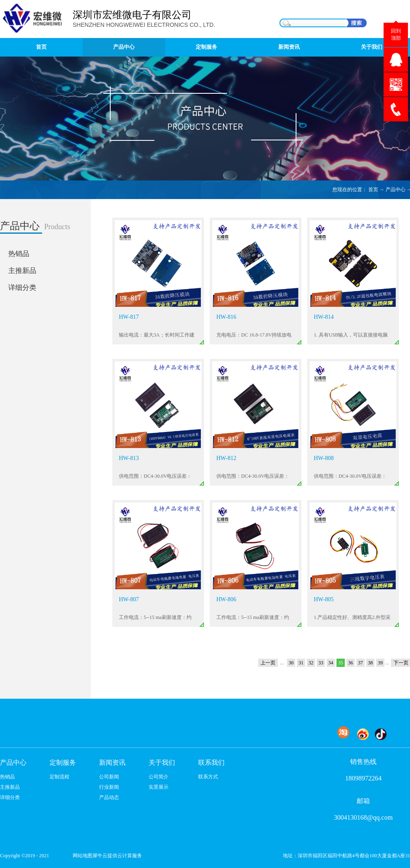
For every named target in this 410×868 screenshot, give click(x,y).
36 (351, 663)
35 (341, 663)
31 (301, 663)
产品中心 (396, 190)
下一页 (401, 663)
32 (311, 663)
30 (291, 663)
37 (360, 663)
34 (331, 663)
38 (370, 663)
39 (380, 663)
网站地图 (81, 856)
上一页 (268, 663)
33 (321, 663)
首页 (41, 47)
